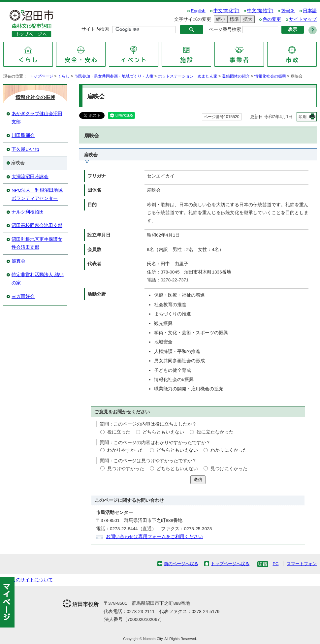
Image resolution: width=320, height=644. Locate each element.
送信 (198, 480)
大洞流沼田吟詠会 (30, 177)
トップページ (41, 76)
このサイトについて (32, 580)
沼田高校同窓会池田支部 (37, 225)
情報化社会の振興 (270, 76)
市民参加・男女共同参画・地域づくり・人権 (114, 76)
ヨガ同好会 (23, 296)
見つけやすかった (126, 469)
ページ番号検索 (225, 30)
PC (275, 564)
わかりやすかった (126, 450)
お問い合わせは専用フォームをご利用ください (154, 537)
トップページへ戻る (230, 564)
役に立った (119, 432)
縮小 (220, 19)
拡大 (247, 19)
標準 (233, 19)
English (198, 11)
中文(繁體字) (260, 11)
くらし (64, 76)
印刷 (303, 117)
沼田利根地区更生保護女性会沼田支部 (37, 243)
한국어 (288, 11)
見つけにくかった (229, 469)
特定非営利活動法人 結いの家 (38, 279)
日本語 (310, 11)
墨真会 (18, 261)
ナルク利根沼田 (28, 212)
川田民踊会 (23, 135)
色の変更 (272, 19)
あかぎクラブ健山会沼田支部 (37, 118)
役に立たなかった (215, 432)
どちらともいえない (163, 432)
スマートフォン (302, 564)
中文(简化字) (226, 11)
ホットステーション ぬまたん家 (188, 76)
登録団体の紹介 (236, 76)
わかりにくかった (229, 450)
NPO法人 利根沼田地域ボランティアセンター (37, 194)
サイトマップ (303, 19)
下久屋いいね (25, 149)
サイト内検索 (95, 29)
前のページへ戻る (181, 564)
